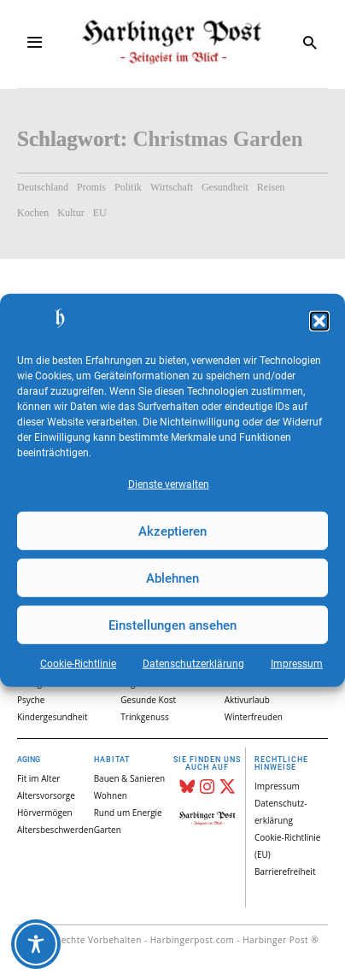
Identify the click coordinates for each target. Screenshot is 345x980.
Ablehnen (172, 578)
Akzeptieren (172, 531)
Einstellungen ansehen (172, 625)
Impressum (297, 664)
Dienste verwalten (169, 484)
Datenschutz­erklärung (193, 664)
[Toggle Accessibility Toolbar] (36, 944)
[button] (319, 321)
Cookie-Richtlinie (78, 664)
